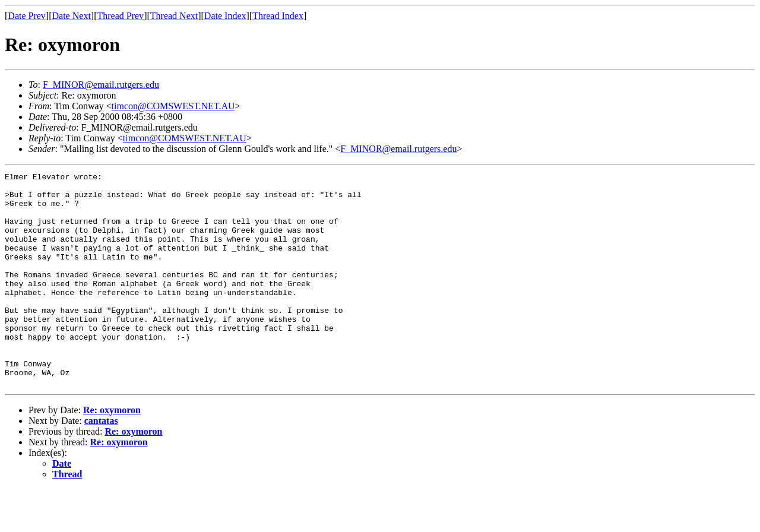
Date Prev (27, 16)
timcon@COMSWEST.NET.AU (173, 106)
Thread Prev (120, 16)
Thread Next (174, 16)
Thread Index (278, 16)
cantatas (101, 463)
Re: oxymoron (112, 453)
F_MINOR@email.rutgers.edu (101, 85)
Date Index (225, 16)
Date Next (72, 16)
